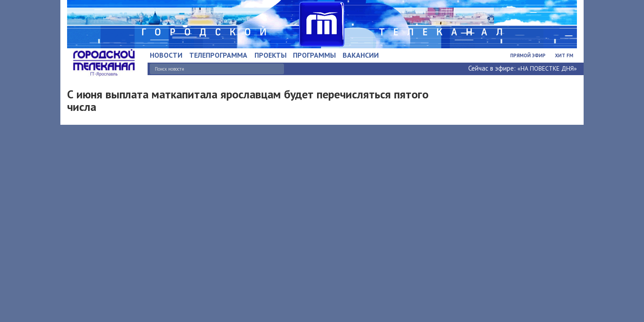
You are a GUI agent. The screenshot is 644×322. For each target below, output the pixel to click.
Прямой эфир (528, 55)
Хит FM (564, 55)
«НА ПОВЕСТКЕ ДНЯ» (547, 68)
